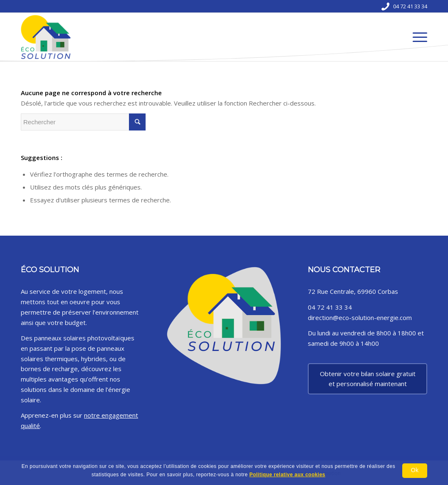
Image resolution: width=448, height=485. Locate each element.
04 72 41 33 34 (410, 6)
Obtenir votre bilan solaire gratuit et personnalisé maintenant (368, 379)
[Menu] (417, 37)
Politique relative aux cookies (287, 475)
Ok (415, 470)
